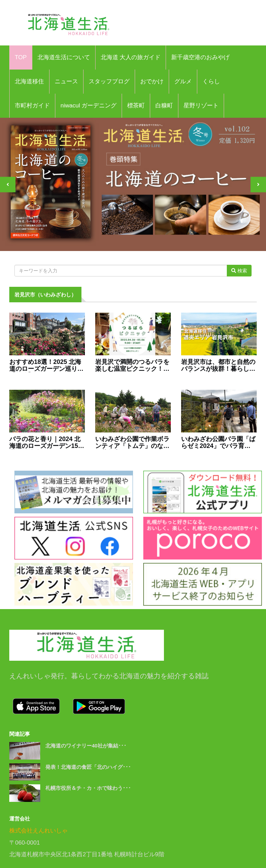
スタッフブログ (109, 81)
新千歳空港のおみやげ (200, 57)
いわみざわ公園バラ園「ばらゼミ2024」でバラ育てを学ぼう (218, 443)
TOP (21, 57)
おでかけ (152, 81)
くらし (211, 81)
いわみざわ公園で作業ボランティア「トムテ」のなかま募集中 (132, 443)
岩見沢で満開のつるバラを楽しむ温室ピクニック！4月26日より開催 (132, 366)
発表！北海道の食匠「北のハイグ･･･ (88, 767)
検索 (239, 271)
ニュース (66, 81)
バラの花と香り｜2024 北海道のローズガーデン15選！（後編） (45, 443)
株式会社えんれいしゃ (38, 831)
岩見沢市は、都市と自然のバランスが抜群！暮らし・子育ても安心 (218, 366)
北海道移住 (29, 81)
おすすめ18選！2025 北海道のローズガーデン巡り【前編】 (45, 366)
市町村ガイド (32, 106)
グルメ (183, 81)
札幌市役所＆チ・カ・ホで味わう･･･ (88, 788)
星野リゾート (201, 106)
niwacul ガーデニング (88, 106)
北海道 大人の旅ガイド (131, 57)
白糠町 (164, 106)
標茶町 (136, 106)
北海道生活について (64, 57)
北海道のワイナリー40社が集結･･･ (86, 746)
